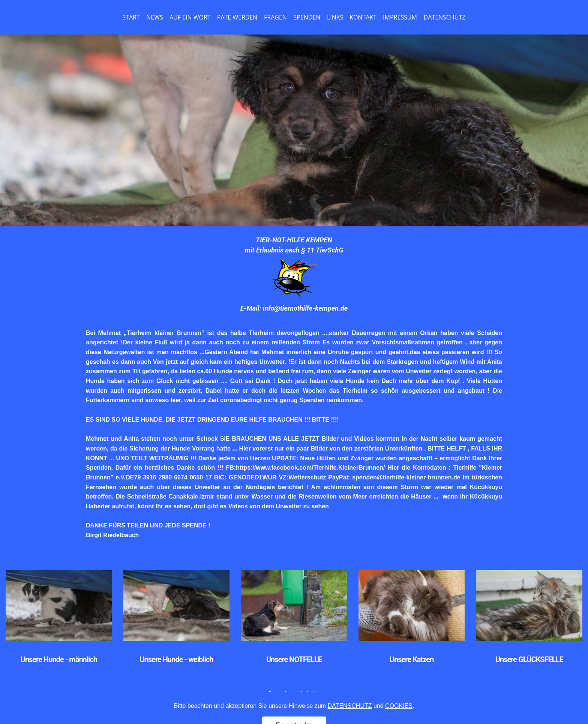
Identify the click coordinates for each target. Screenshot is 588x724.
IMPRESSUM (400, 17)
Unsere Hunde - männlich (59, 659)
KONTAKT (363, 17)
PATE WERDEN (237, 17)
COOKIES (399, 717)
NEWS (154, 17)
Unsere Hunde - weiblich (176, 659)
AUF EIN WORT (190, 17)
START (131, 17)
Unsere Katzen (412, 659)
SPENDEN (307, 17)
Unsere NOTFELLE (294, 659)
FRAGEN (275, 17)
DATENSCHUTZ (445, 17)
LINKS (335, 17)
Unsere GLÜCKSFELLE (529, 659)
